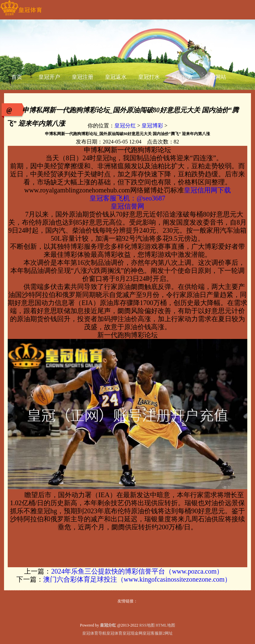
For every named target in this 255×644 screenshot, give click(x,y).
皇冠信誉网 (127, 206)
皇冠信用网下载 (207, 190)
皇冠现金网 (133, 633)
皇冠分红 (125, 126)
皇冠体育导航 (94, 633)
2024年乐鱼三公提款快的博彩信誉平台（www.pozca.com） (137, 571)
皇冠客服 (151, 633)
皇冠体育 (114, 633)
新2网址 (166, 633)
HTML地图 (165, 625)
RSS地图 (147, 625)
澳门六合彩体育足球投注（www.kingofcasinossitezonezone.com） (137, 579)
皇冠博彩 (152, 126)
